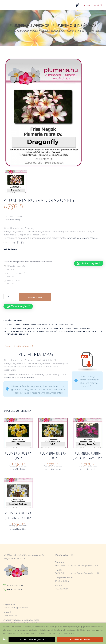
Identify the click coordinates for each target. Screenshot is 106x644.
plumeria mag (23, 331)
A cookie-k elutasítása (80, 639)
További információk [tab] (23, 346)
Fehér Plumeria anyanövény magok (31, 325)
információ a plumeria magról (82, 238)
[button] (18, 306)
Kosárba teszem (35, 297)
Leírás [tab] (8, 346)
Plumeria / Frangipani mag (61, 325)
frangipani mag (36, 329)
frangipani (22, 329)
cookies (99, 630)
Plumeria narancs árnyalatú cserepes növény (52, 331)
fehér (13, 329)
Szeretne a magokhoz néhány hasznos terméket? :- (28, 261)
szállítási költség (14, 220)
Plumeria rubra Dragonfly (87, 331)
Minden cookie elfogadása (32, 639)
